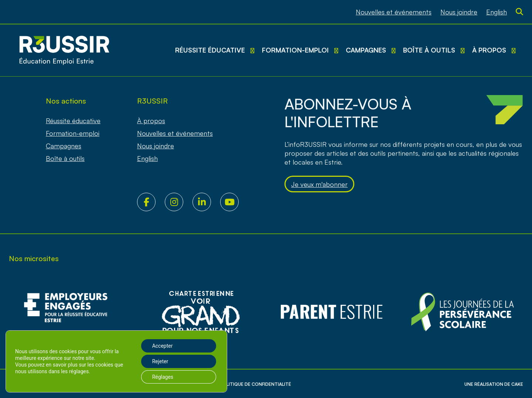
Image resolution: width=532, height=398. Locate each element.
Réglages (163, 377)
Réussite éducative (210, 50)
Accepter (163, 346)
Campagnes (366, 50)
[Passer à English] (497, 12)
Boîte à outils (429, 50)
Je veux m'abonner (319, 184)
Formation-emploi (295, 50)
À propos (489, 50)
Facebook (151, 202)
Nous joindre (459, 12)
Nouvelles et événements (394, 12)
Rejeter (160, 361)
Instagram (179, 202)
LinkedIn (206, 202)
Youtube (234, 202)
